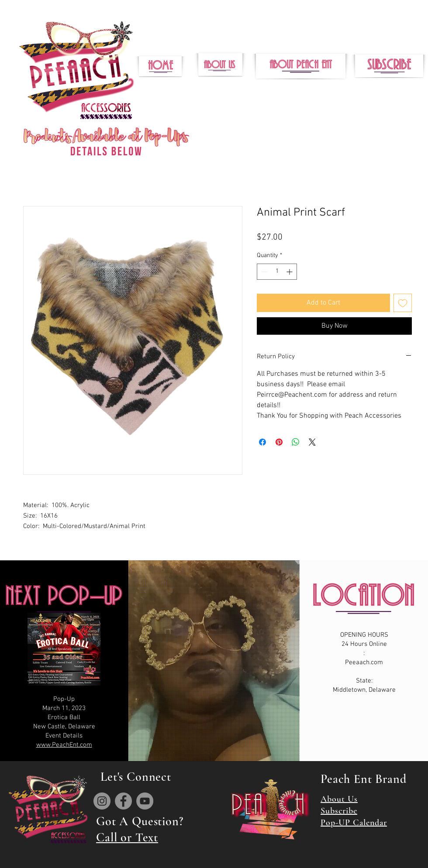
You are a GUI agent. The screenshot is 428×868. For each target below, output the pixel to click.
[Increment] (290, 272)
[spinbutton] (277, 272)
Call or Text (127, 837)
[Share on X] (312, 442)
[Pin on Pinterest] (279, 442)
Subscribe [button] (339, 811)
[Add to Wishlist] (403, 303)
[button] (389, 66)
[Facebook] (123, 801)
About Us (339, 799)
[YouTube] (145, 801)
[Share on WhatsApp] (296, 442)
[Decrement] (264, 272)
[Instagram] (102, 801)
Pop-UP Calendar (354, 823)
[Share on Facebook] (262, 442)
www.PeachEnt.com (64, 745)
